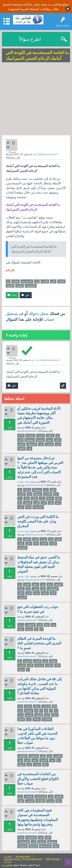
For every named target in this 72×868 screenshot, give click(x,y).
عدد (21, 715)
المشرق (22, 548)
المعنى (44, 543)
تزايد (21, 507)
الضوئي (22, 597)
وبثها (56, 846)
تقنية (21, 837)
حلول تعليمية (23, 482)
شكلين (50, 436)
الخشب (30, 801)
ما (8, 281)
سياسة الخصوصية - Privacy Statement (23, 859)
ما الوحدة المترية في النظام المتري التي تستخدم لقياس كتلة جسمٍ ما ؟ (39, 643)
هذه (28, 507)
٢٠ (20, 498)
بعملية (45, 593)
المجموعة (38, 507)
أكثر (20, 440)
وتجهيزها (22, 846)
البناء (53, 593)
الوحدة (27, 661)
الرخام (10, 286)
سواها (21, 765)
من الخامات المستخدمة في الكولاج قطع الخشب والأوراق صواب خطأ (38, 779)
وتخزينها (33, 846)
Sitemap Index (23, 857)
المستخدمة (27, 281)
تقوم (36, 593)
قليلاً (58, 498)
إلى (51, 503)
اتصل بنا (8, 857)
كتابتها (21, 719)
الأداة (21, 436)
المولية (39, 715)
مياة (50, 584)
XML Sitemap (53, 859)
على (29, 543)
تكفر (35, 760)
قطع (21, 801)
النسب (29, 715)
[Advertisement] (36, 99)
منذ (56, 494)
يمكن (21, 589)
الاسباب (28, 503)
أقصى (27, 584)
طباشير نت (7, 865)
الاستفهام (32, 444)
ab (54, 706)
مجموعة (37, 490)
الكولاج (59, 797)
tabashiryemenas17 (27, 431)
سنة (27, 498)
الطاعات (22, 756)
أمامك (61, 281)
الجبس (20, 286)
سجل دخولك (38, 314)
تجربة (29, 629)
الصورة (49, 444)
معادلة (37, 719)
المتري (22, 665)
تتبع (47, 625)
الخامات (29, 797)
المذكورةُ (34, 756)
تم (20, 490)
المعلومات (31, 837)
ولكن (34, 498)
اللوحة (45, 281)
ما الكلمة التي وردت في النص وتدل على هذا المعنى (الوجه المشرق (38, 521)
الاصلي (48, 494)
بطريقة (40, 440)
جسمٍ (21, 670)
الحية (21, 593)
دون (52, 760)
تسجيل (42, 842)
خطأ (45, 765)
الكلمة (27, 539)
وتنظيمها (52, 842)
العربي (22, 494)
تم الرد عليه (36, 360)
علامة (21, 444)
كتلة (57, 665)
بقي (42, 498)
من (46, 490)
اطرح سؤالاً (30, 39)
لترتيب (41, 436)
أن (28, 589)
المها (53, 490)
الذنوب (44, 760)
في (37, 281)
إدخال (27, 490)
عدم (58, 503)
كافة (48, 837)
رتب (21, 625)
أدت (44, 503)
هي (29, 449)
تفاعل (28, 706)
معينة (49, 440)
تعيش (35, 589)
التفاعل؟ (47, 719)
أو (58, 436)
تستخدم (39, 665)
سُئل (35, 154)
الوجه (53, 543)
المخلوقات (53, 589)
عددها (50, 498)
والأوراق (40, 801)
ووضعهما (30, 440)
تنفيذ (21, 629)
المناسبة (31, 436)
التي (53, 281)
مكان (58, 440)
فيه (43, 589)
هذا (36, 543)
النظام (53, 661)
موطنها (38, 494)
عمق (36, 584)
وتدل (21, 543)
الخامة (16, 281)
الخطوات (30, 625)
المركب (46, 706)
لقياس (49, 665)
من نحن (7, 862)
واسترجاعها (45, 846)
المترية (37, 661)
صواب (37, 765)
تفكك (37, 706)
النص (58, 539)
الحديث (58, 756)
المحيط (58, 584)
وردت (43, 539)
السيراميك (31, 286)
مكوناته (29, 711)
